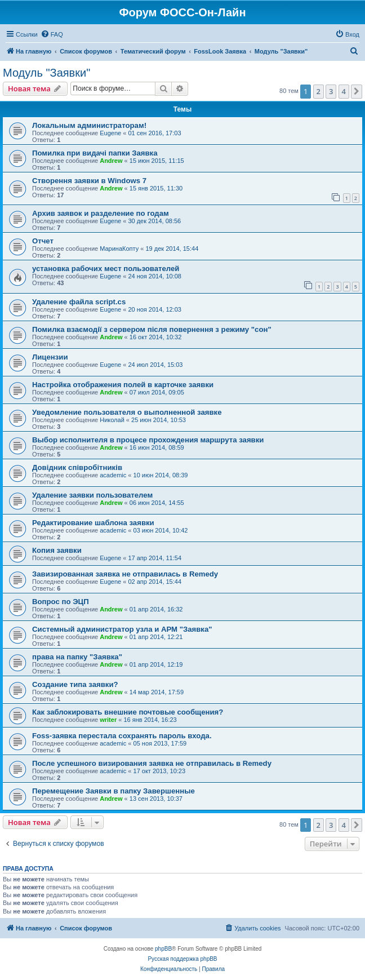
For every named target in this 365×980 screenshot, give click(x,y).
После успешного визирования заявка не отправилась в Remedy (152, 763)
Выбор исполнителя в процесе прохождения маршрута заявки (148, 440)
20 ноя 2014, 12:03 (155, 309)
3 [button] (331, 91)
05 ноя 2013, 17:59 (160, 743)
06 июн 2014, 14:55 (157, 503)
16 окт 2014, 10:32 (156, 337)
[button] (357, 91)
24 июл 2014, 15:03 (155, 365)
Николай (112, 420)
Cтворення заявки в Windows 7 (89, 181)
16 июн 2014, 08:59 (157, 447)
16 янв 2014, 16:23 (150, 720)
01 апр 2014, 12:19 (156, 664)
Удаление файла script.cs (79, 302)
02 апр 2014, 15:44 (155, 582)
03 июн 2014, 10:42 (161, 530)
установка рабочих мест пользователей (106, 269)
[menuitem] (52, 34)
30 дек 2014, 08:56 (154, 221)
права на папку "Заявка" (77, 657)
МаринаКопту (119, 249)
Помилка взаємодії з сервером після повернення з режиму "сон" (152, 329)
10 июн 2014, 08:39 (161, 475)
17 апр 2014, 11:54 (155, 558)
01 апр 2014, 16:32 (156, 609)
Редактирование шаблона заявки (93, 523)
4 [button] (344, 91)
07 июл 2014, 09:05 (157, 392)
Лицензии (50, 357)
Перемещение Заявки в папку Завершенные (113, 791)
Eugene (110, 133)
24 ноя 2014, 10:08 (155, 276)
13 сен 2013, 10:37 (156, 799)
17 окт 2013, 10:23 (160, 771)
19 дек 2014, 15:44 (172, 249)
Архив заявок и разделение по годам (101, 213)
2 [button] (319, 91)
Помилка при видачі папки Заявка (95, 153)
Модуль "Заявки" (46, 73)
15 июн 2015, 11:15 (157, 161)
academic (113, 475)
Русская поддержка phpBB (182, 959)
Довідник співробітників (77, 467)
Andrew (111, 161)
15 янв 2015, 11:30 (156, 188)
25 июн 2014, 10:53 (159, 420)
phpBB (163, 949)
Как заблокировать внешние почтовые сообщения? (128, 712)
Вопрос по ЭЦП (61, 602)
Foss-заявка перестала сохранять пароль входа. (122, 736)
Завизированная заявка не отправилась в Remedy (125, 574)
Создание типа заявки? (75, 684)
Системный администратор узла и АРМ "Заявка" (122, 629)
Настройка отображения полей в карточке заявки (123, 385)
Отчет (43, 241)
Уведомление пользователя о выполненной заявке (127, 412)
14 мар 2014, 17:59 (157, 692)
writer (108, 720)
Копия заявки (57, 550)
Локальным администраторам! (89, 125)
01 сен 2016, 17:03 (154, 133)
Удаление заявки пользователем (92, 495)
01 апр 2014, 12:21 (156, 637)
